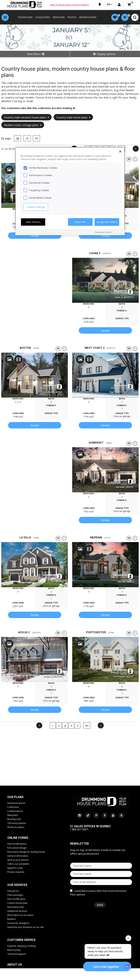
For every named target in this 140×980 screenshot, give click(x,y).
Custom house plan (17, 903)
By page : (7, 138)
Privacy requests (16, 872)
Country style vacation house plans (26, 117)
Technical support (17, 954)
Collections (13, 807)
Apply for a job (15, 868)
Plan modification (16, 899)
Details (35, 236)
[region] (70, 191)
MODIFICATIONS (88, 17)
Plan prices (13, 891)
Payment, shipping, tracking (21, 946)
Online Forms (18, 838)
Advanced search (16, 803)
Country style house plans (73, 117)
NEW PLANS (59, 17)
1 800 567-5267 (79, 829)
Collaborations (15, 811)
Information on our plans (20, 915)
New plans (13, 815)
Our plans (15, 797)
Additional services (17, 911)
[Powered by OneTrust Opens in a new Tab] (109, 233)
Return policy (14, 950)
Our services (17, 885)
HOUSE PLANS (25, 17)
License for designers (18, 923)
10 (17, 138)
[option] (105, 280)
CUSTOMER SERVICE (21, 940)
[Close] (120, 151)
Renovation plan (16, 907)
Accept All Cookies (107, 222)
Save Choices (33, 222)
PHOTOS (72, 17)
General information (18, 856)
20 (27, 138)
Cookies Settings (36, 207)
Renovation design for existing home (26, 852)
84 (87, 725)
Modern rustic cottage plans (23, 125)
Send (100, 905)
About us (15, 965)
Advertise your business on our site (26, 927)
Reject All (80, 222)
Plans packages (15, 895)
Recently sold (14, 819)
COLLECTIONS (43, 17)
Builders (12, 919)
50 (36, 138)
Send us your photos (18, 860)
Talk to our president (18, 864)
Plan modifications (17, 844)
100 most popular (17, 823)
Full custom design (17, 848)
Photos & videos (16, 827)
